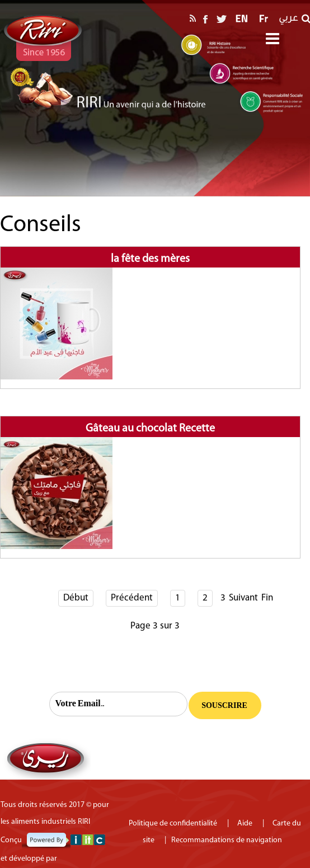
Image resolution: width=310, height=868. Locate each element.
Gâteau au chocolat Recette (150, 429)
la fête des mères (150, 259)
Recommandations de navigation (227, 840)
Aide (250, 824)
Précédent (132, 598)
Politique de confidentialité (174, 824)
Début (76, 598)
